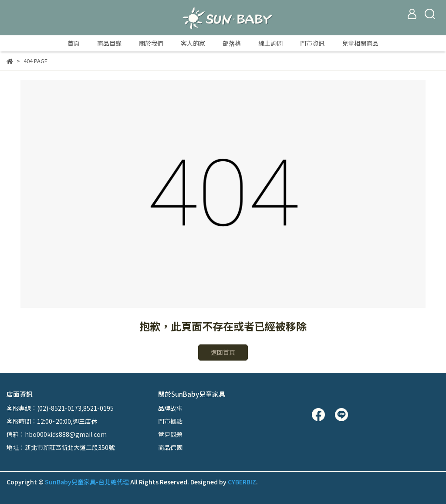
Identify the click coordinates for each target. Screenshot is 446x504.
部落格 (232, 43)
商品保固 (170, 447)
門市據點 (170, 421)
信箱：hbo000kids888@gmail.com (57, 434)
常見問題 (170, 434)
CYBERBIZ (242, 482)
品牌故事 (170, 408)
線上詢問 (270, 43)
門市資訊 (312, 43)
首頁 (74, 43)
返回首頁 (223, 352)
